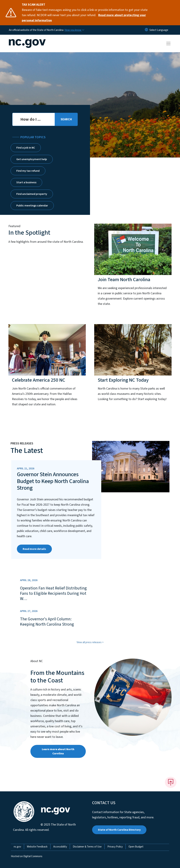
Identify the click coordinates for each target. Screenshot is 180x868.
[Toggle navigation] (172, 43)
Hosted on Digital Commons (27, 856)
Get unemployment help (32, 159)
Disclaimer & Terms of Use (87, 847)
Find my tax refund (28, 171)
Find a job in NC (26, 148)
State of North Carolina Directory (119, 830)
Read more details (34, 549)
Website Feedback (37, 847)
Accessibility (60, 847)
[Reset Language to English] (146, 30)
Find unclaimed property (32, 194)
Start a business (26, 182)
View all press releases (89, 642)
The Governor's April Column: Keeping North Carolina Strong (47, 622)
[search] (66, 119)
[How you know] (74, 30)
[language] (159, 30)
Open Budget (136, 847)
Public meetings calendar (32, 206)
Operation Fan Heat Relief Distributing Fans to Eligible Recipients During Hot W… (53, 594)
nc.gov (17, 847)
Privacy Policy (115, 847)
